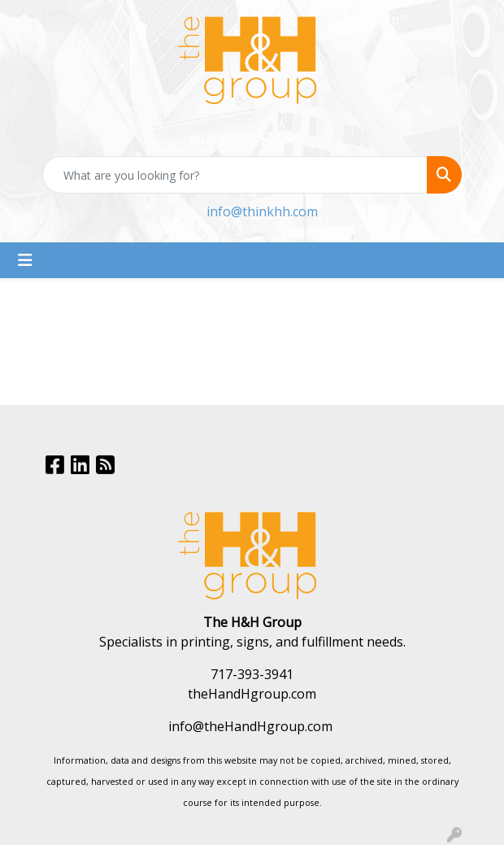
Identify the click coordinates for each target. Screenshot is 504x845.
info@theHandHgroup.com (250, 726)
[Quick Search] (235, 175)
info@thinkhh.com (262, 211)
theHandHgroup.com (252, 694)
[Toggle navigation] (25, 260)
